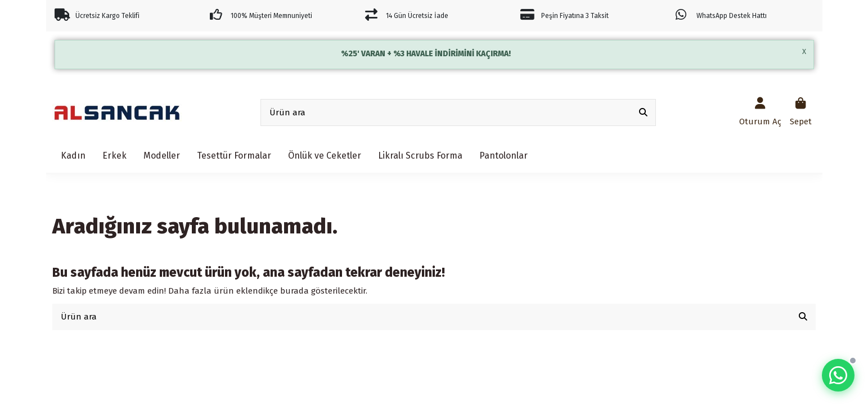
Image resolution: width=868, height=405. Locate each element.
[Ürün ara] (643, 113)
